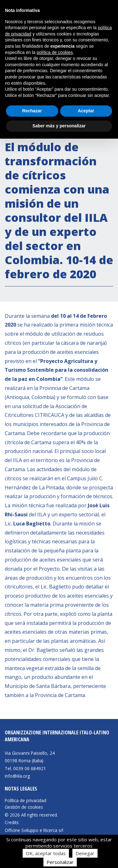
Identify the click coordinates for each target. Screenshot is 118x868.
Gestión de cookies (24, 807)
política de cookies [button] (55, 52)
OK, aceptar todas (46, 853)
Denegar (85, 853)
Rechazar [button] (32, 111)
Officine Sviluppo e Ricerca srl (34, 830)
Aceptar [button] (86, 111)
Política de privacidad (25, 801)
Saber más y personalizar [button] (59, 126)
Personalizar (60, 862)
